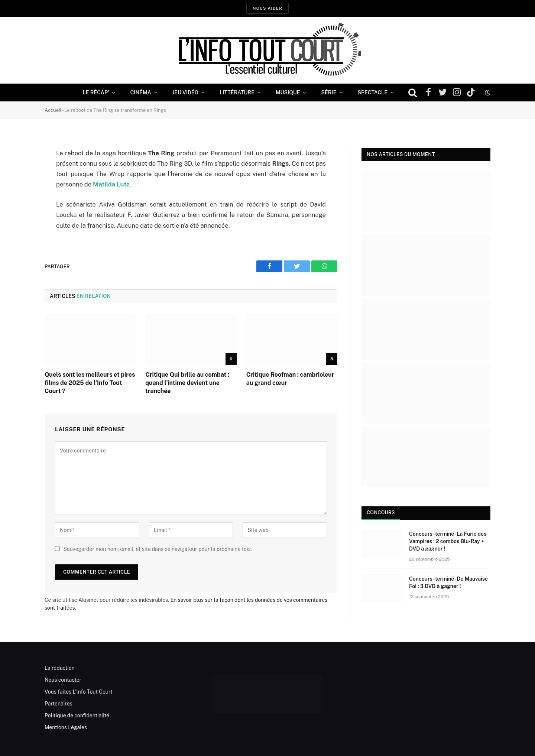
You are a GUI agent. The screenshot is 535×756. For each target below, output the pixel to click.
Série (329, 93)
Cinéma (140, 93)
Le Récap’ (96, 93)
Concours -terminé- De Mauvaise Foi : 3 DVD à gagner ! (448, 583)
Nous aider (267, 8)
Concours (381, 512)
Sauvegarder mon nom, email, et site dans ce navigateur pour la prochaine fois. (157, 549)
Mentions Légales (66, 727)
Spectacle (372, 93)
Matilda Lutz (111, 184)
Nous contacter (63, 680)
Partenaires (59, 704)
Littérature (237, 93)
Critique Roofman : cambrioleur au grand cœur (290, 379)
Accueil (53, 110)
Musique (288, 93)
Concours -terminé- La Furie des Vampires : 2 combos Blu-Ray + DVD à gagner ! (448, 541)
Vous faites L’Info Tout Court (79, 692)
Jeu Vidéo (185, 93)
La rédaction (60, 668)
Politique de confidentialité (77, 716)
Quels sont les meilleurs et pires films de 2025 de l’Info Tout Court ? (90, 383)
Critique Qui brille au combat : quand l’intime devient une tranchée (187, 383)
